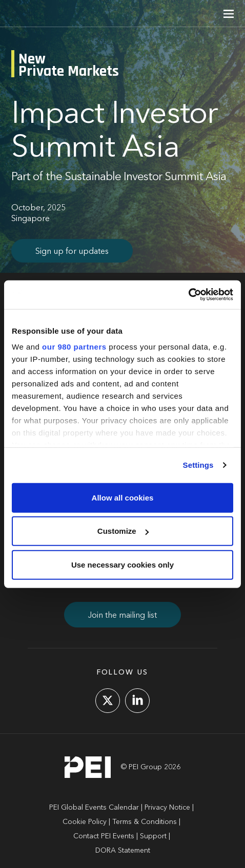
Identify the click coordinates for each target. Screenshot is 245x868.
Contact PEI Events (104, 836)
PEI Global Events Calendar (94, 808)
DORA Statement (123, 851)
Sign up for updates (72, 252)
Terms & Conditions (145, 822)
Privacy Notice (167, 808)
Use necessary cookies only (122, 564)
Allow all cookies (123, 497)
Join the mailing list (122, 616)
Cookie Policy (85, 822)
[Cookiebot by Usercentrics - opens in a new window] (188, 295)
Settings (198, 465)
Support (153, 836)
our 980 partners (74, 347)
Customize (123, 531)
